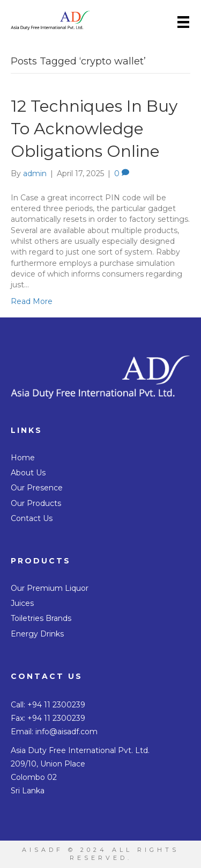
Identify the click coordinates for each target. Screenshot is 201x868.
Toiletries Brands (41, 618)
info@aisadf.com (66, 732)
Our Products (36, 503)
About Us (28, 473)
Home (23, 458)
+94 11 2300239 (56, 705)
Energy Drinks (37, 634)
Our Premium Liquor (50, 588)
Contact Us (32, 518)
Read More (32, 301)
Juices (22, 603)
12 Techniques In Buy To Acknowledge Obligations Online (94, 129)
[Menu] (183, 22)
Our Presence (37, 488)
